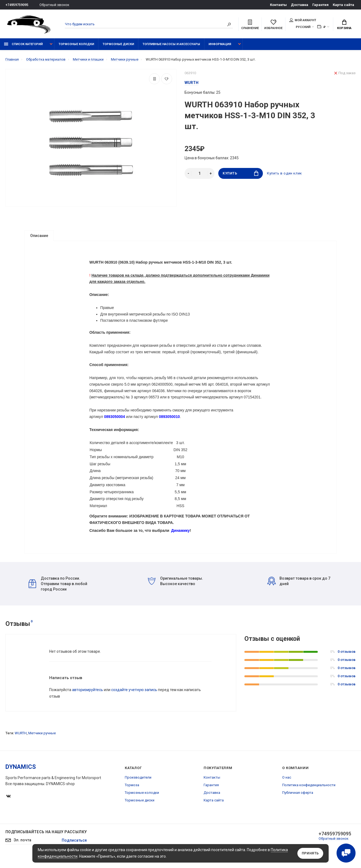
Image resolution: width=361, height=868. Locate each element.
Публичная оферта (298, 803)
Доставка (300, 5)
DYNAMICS (21, 777)
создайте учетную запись (134, 700)
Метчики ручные (42, 743)
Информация (220, 44)
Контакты (278, 5)
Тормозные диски (118, 44)
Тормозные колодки (76, 44)
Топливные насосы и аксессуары (171, 44)
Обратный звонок (54, 5)
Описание (39, 236)
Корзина (344, 25)
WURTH (21, 743)
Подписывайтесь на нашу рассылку (46, 842)
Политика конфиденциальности (309, 795)
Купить (240, 173)
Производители (138, 787)
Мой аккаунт (303, 20)
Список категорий (23, 44)
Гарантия (320, 5)
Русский (303, 27)
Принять (310, 853)
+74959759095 (17, 5)
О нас (287, 787)
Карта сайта (343, 5)
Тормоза (132, 795)
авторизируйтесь (88, 700)
